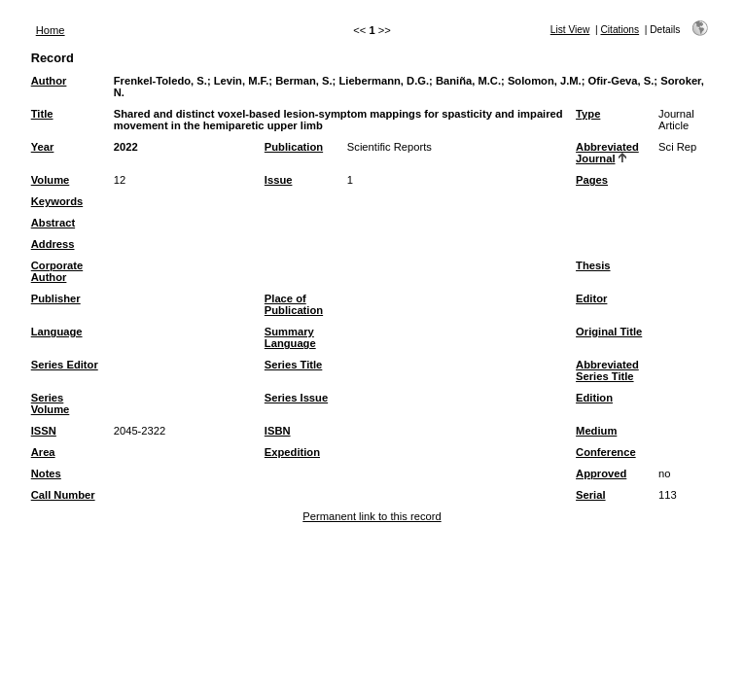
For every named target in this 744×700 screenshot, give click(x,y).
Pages (592, 180)
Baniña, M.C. (468, 81)
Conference (606, 452)
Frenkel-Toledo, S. (160, 81)
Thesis (593, 265)
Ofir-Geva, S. (621, 81)
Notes (46, 473)
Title (42, 114)
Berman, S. (303, 81)
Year (43, 147)
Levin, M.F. (242, 81)
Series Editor (65, 365)
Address (53, 244)
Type (588, 114)
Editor (591, 298)
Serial (590, 495)
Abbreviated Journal (607, 153)
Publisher (56, 298)
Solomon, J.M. (545, 81)
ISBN (278, 431)
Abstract (53, 223)
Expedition (292, 452)
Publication (294, 147)
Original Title (609, 332)
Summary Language (290, 337)
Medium (596, 431)
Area (43, 452)
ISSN (44, 431)
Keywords (57, 201)
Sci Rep (677, 147)
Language (57, 332)
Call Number (63, 495)
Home (51, 30)
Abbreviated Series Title (607, 370)
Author (49, 81)
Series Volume (51, 403)
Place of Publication (294, 304)
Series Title (294, 365)
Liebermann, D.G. (384, 81)
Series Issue (296, 398)
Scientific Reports (390, 147)
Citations (620, 30)
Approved (601, 473)
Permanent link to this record (372, 516)
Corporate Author (57, 271)
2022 (126, 147)
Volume (51, 180)
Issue (279, 180)
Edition (594, 398)
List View (570, 30)
